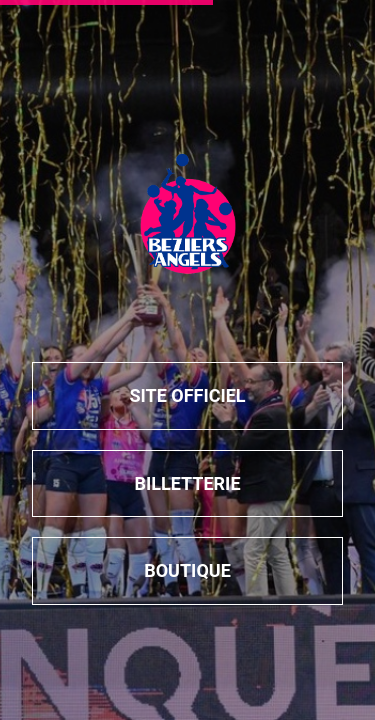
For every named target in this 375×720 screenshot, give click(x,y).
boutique (187, 570)
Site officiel (187, 395)
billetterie (187, 483)
